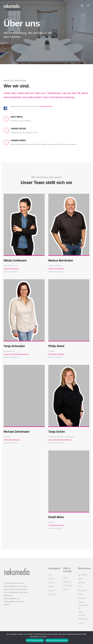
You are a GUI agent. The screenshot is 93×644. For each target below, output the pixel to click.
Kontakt (51, 586)
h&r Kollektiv (83, 575)
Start (50, 575)
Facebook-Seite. (46, 106)
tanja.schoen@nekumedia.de (60, 440)
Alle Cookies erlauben (35, 640)
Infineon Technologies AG (83, 605)
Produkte (52, 579)
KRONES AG (83, 619)
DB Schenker (83, 590)
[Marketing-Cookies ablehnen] (90, 638)
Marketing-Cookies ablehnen (57, 640)
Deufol (80, 594)
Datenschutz (68, 586)
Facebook (52, 594)
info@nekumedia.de (12, 440)
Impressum (52, 590)
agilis (80, 579)
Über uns (52, 583)
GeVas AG (82, 598)
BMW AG (81, 583)
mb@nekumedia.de (56, 269)
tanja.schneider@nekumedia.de (16, 354)
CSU (80, 586)
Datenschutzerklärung (55, 637)
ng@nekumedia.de (11, 269)
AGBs (65, 578)
